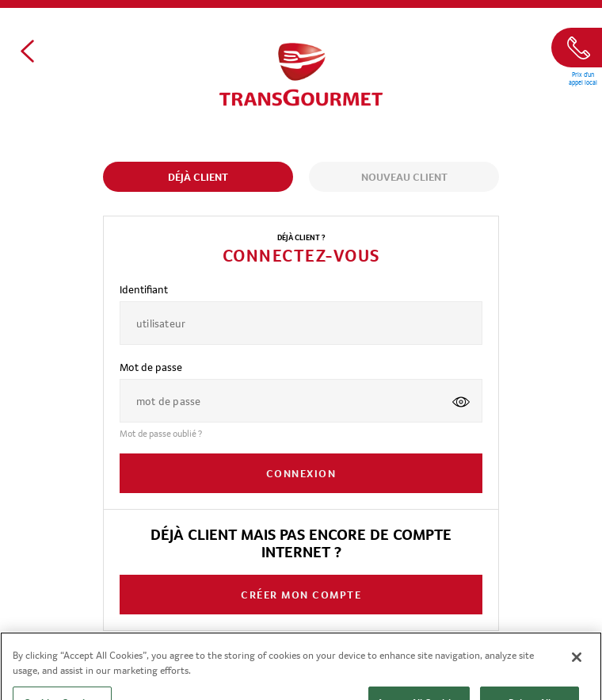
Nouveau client (404, 177)
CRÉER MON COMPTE (301, 595)
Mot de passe (151, 367)
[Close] (577, 665)
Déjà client (198, 177)
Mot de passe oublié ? (161, 434)
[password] (280, 401)
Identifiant (144, 289)
